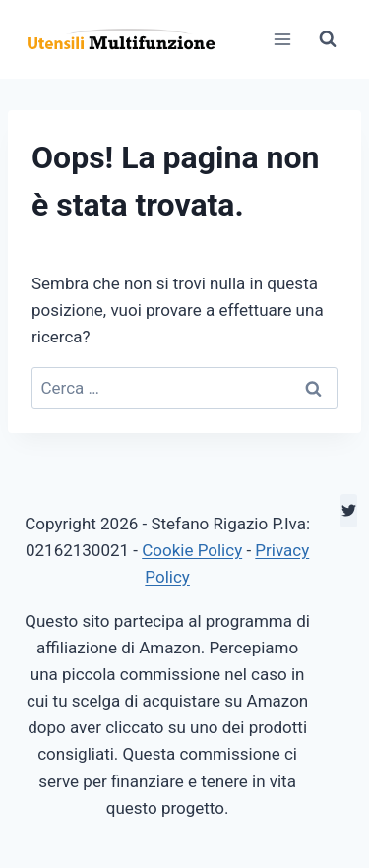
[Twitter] (349, 511)
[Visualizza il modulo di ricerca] (328, 39)
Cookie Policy (192, 550)
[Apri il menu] (282, 39)
